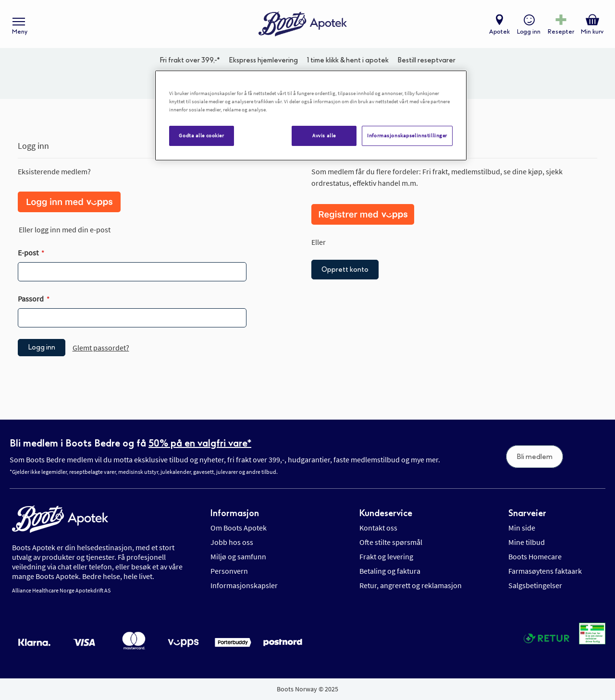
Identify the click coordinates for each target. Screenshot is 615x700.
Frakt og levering (386, 556)
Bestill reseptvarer (426, 60)
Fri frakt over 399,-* (190, 60)
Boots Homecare (535, 556)
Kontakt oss (378, 528)
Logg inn (529, 32)
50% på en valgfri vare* (200, 443)
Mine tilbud (527, 542)
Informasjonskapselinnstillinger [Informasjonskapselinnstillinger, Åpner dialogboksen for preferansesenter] (407, 135)
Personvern (229, 571)
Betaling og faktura (390, 571)
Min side (522, 528)
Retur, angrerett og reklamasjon (411, 585)
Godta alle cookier (201, 135)
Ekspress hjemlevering (263, 60)
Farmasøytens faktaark (545, 571)
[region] (311, 115)
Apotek (499, 32)
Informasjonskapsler (244, 585)
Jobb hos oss (232, 542)
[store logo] (303, 24)
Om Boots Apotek (239, 528)
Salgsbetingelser (535, 585)
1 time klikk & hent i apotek (348, 60)
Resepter (561, 32)
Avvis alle (324, 135)
